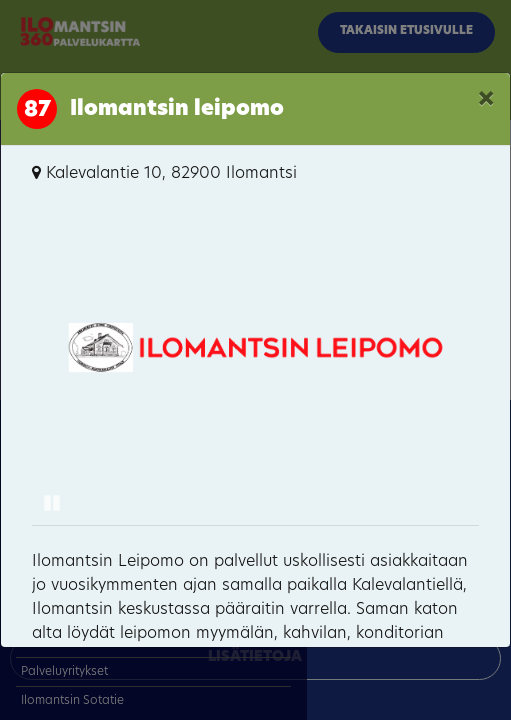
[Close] (486, 101)
